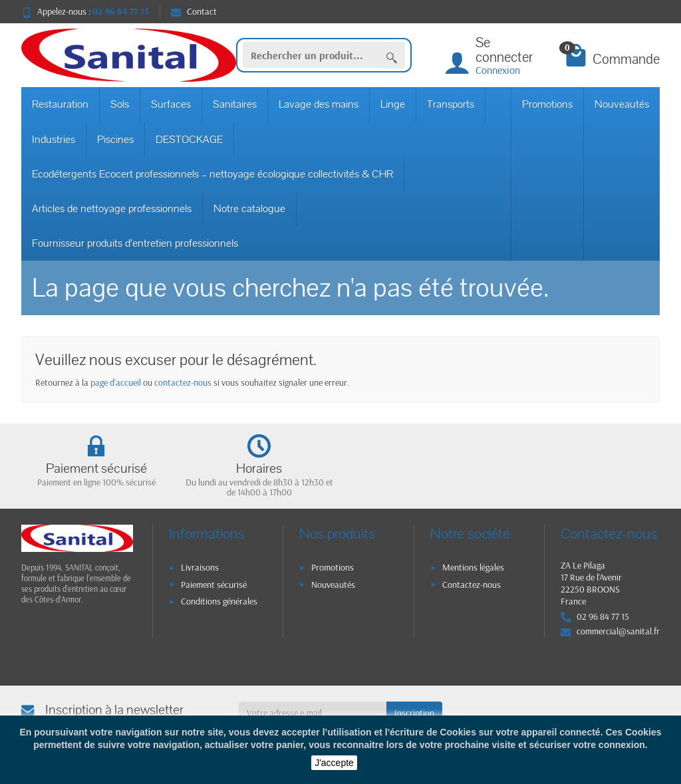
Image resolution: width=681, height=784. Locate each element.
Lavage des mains (319, 104)
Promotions (547, 104)
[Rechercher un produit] (311, 55)
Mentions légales (473, 567)
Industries (54, 140)
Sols (120, 104)
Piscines (115, 140)
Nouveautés (622, 104)
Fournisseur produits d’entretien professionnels (135, 243)
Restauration (60, 104)
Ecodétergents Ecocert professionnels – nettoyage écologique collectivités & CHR (212, 174)
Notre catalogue (249, 209)
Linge (393, 104)
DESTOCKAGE (189, 140)
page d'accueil (116, 382)
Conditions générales (219, 601)
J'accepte (334, 763)
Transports (451, 104)
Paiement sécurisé (214, 585)
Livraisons (200, 567)
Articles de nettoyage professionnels (112, 209)
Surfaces (171, 104)
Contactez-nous (472, 585)
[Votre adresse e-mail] (313, 713)
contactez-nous (183, 382)
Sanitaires (235, 104)
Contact (194, 11)
